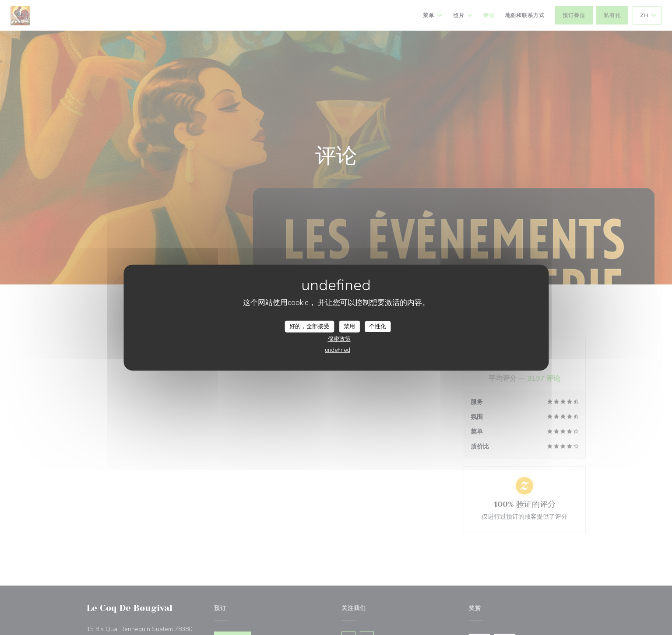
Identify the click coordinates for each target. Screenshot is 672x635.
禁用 (349, 326)
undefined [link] (338, 350)
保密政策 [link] (339, 339)
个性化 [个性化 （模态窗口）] (378, 326)
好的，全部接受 (309, 326)
